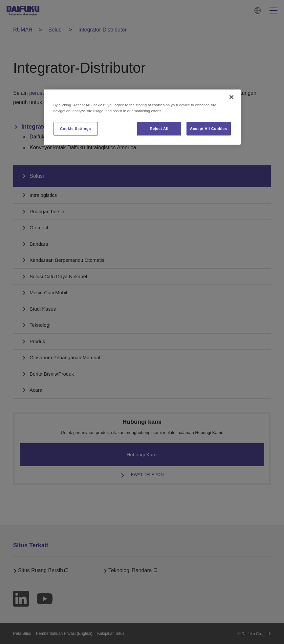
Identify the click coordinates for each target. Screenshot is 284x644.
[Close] (231, 97)
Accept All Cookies (209, 129)
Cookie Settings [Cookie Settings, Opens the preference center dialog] (76, 129)
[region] (142, 117)
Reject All (159, 129)
